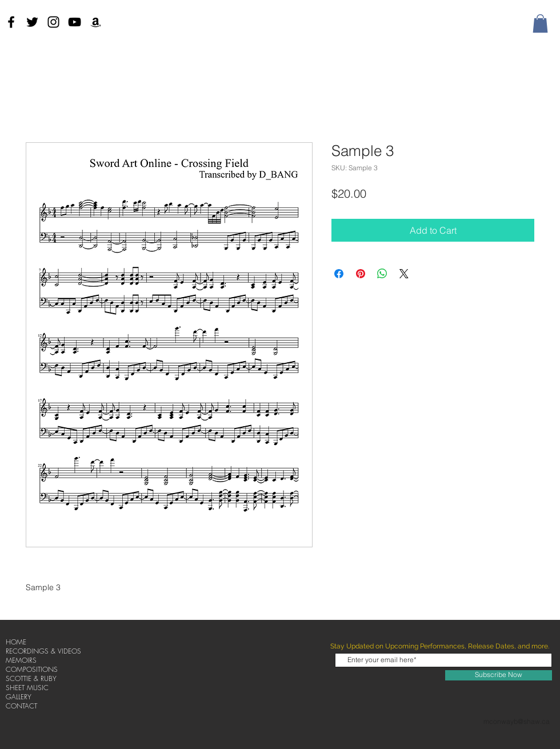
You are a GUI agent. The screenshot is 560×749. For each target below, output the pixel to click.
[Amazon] (96, 22)
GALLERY (19, 697)
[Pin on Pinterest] (361, 274)
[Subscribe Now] (499, 675)
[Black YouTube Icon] (75, 22)
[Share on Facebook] (339, 274)
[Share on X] (404, 274)
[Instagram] (53, 22)
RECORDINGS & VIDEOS (43, 651)
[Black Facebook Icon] (11, 22)
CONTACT (21, 706)
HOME (16, 642)
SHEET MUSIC (27, 688)
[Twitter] (32, 22)
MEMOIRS (21, 660)
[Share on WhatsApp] (382, 274)
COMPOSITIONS (32, 670)
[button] (540, 23)
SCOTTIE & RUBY (31, 679)
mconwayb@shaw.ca (517, 721)
